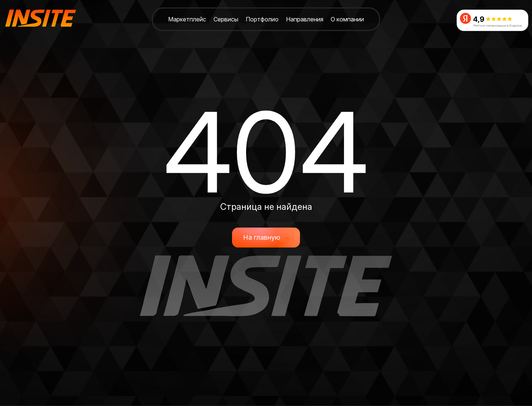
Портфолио (262, 19)
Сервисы (226, 19)
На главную (266, 238)
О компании (347, 19)
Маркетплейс (187, 19)
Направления (305, 19)
